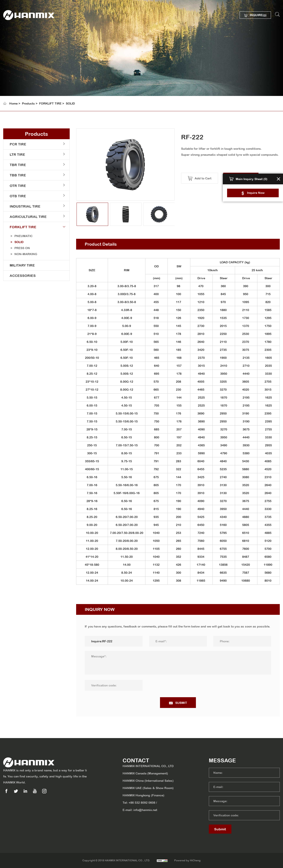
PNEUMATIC (24, 238)
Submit (220, 829)
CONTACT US (23, 92)
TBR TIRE (17, 165)
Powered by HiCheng (188, 860)
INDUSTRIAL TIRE (24, 208)
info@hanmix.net (145, 810)
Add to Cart (207, 178)
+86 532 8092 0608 (142, 803)
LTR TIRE (16, 155)
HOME (17, 36)
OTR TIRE (17, 187)
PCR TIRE (17, 144)
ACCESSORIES (22, 278)
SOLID (70, 103)
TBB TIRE (17, 176)
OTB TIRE (17, 197)
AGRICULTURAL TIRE (27, 218)
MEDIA (17, 80)
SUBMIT (185, 703)
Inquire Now (256, 193)
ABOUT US (21, 47)
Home (13, 103)
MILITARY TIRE (21, 267)
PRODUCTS (21, 58)
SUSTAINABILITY (26, 69)
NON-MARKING (26, 256)
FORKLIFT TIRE (50, 103)
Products (28, 103)
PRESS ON (22, 250)
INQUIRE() (258, 15)
